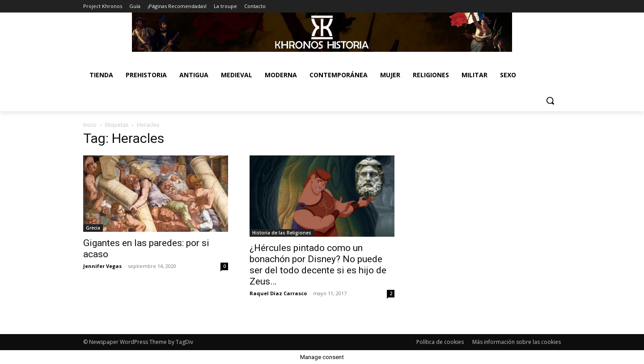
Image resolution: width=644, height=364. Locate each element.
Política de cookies (440, 342)
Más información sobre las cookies (517, 342)
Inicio (90, 125)
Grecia (93, 228)
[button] (550, 100)
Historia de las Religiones (282, 233)
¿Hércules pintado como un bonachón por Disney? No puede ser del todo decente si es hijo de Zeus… (318, 265)
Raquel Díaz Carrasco (278, 293)
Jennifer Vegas (102, 266)
